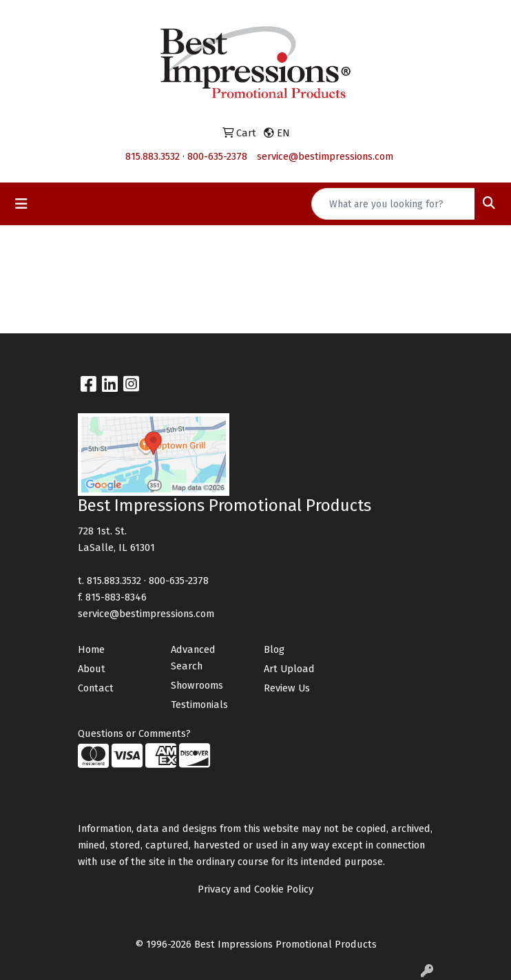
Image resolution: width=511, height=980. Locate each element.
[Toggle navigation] (21, 204)
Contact (96, 688)
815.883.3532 (153, 156)
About (92, 669)
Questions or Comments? (134, 733)
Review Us (287, 688)
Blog (274, 649)
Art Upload (289, 669)
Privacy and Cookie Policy (255, 889)
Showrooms (197, 685)
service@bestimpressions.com (325, 156)
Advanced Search (193, 658)
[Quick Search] (393, 204)
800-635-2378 (217, 156)
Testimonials (199, 705)
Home (91, 649)
